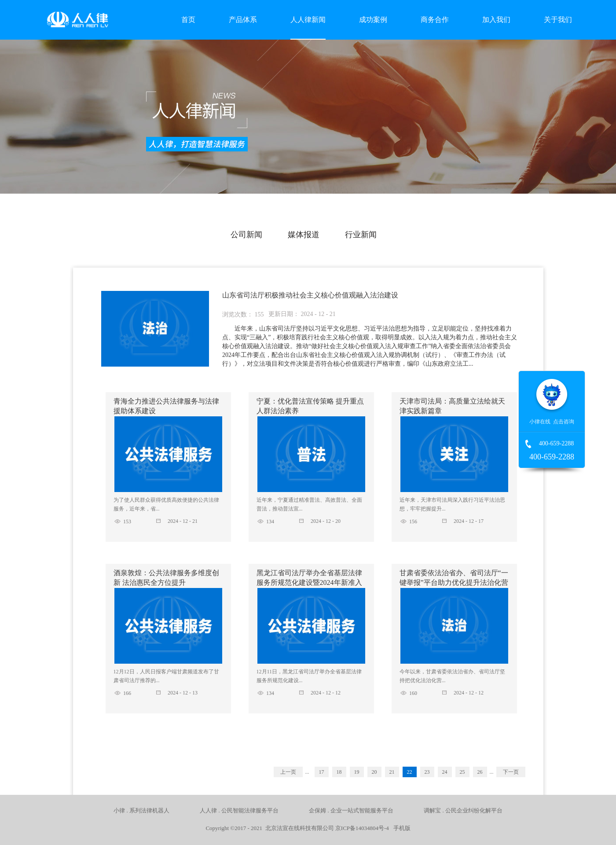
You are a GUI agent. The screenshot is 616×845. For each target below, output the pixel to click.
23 (427, 772)
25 (462, 772)
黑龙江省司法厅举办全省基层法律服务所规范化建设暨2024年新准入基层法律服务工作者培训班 (309, 582)
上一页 (288, 772)
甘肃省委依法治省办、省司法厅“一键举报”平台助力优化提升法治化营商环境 (454, 582)
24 (445, 772)
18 (339, 772)
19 (357, 772)
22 (410, 772)
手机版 (400, 828)
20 (374, 772)
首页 (188, 20)
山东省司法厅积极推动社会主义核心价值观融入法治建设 (310, 295)
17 (322, 772)
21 (392, 772)
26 (480, 772)
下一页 (511, 772)
